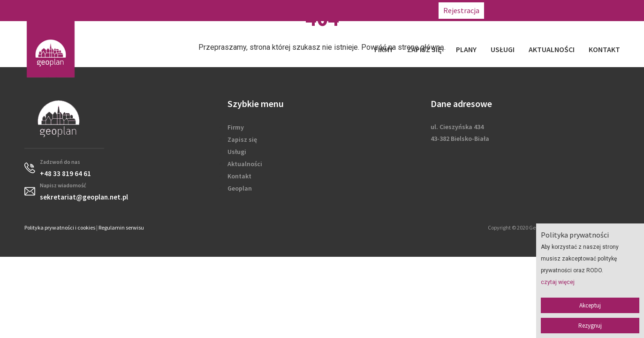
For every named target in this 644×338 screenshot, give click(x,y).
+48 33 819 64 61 (517, 10)
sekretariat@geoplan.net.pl (595, 10)
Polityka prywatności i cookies (60, 227)
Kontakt (604, 49)
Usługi (503, 49)
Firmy (384, 49)
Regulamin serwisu (121, 227)
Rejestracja (461, 10)
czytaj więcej (558, 282)
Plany (466, 49)
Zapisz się (424, 49)
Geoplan (240, 188)
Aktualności (552, 49)
